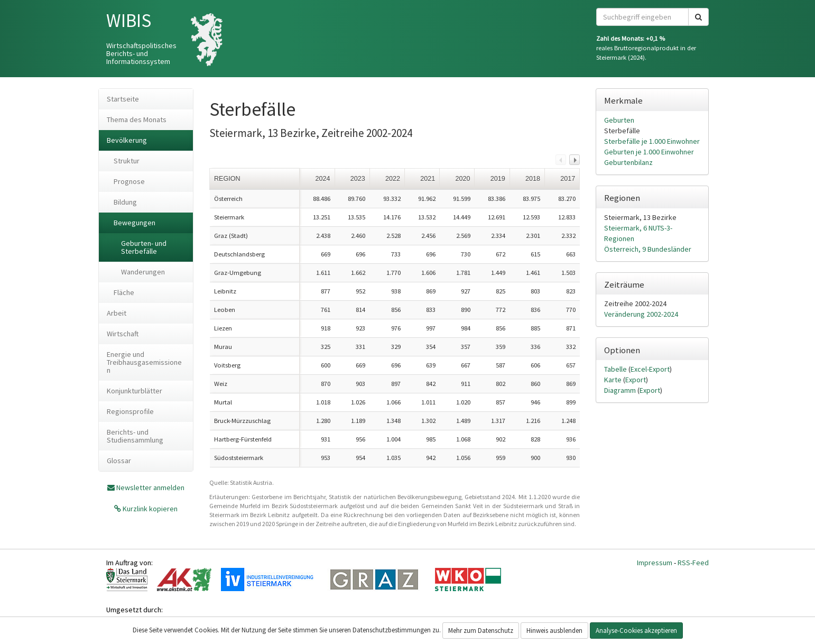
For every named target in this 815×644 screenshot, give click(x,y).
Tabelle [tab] (616, 369)
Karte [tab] (614, 380)
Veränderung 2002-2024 (641, 314)
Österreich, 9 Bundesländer (648, 249)
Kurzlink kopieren (149, 509)
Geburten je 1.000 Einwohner (649, 152)
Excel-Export (650, 369)
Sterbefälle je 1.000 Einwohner (652, 141)
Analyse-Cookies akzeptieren (636, 631)
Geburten (619, 120)
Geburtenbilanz (628, 162)
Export (636, 380)
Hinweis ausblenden (554, 631)
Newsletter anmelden (150, 487)
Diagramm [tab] (621, 390)
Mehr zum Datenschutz (481, 631)
